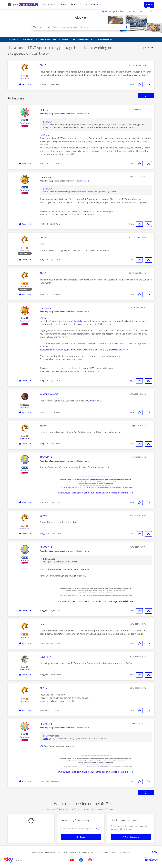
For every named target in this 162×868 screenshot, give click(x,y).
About (83, 5)
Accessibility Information (91, 852)
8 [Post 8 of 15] (44, 444)
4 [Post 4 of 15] (44, 260)
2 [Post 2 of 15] (44, 164)
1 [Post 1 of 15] (44, 84)
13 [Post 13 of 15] (44, 675)
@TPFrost (44, 746)
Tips (73, 5)
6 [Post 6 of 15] (44, 381)
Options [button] (145, 47)
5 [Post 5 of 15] (44, 294)
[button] (150, 65)
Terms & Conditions (52, 852)
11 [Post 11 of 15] (44, 611)
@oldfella (78, 321)
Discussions (49, 5)
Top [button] (156, 852)
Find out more (83, 114)
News (63, 5)
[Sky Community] (26, 5)
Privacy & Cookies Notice (71, 852)
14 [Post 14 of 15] (44, 710)
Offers (95, 5)
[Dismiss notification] (151, 11)
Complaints (106, 852)
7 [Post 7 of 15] (44, 412)
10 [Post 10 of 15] (44, 534)
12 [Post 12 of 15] (44, 643)
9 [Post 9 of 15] (44, 502)
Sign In (149, 5)
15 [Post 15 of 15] (44, 781)
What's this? (25, 78)
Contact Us (117, 852)
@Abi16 (46, 122)
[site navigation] (9, 5)
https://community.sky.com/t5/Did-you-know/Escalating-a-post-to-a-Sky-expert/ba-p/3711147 (84, 350)
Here (131, 493)
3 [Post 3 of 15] (44, 224)
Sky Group (126, 852)
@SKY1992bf (48, 736)
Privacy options (37, 852)
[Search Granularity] (42, 27)
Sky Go (81, 17)
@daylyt (43, 467)
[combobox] (87, 27)
